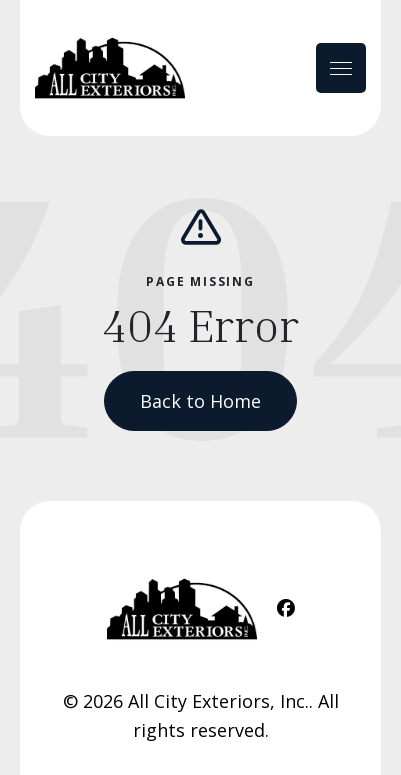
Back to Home (200, 401)
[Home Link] (110, 68)
